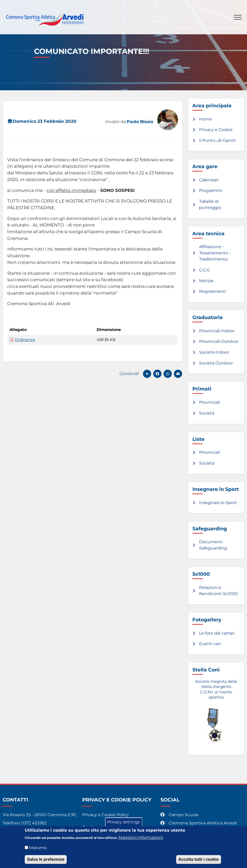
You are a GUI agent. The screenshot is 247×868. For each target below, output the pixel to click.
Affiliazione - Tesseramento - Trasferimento (215, 253)
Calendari (209, 180)
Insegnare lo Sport (218, 503)
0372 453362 (34, 823)
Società (207, 413)
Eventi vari (210, 644)
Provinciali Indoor (217, 331)
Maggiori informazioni (141, 838)
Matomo (38, 849)
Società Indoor (214, 352)
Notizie (206, 281)
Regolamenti (213, 291)
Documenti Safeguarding (213, 545)
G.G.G (205, 270)
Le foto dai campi (217, 633)
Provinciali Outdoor (219, 341)
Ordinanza (25, 340)
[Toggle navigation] (238, 17)
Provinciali (210, 402)
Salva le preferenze (46, 860)
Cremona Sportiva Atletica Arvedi (199, 823)
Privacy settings (124, 823)
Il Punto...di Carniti (218, 140)
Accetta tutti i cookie (199, 860)
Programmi (211, 190)
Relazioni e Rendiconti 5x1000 (218, 591)
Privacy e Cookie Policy (105, 815)
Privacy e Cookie (216, 130)
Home (206, 119)
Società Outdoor (216, 363)
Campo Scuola (180, 815)
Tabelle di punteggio (210, 204)
